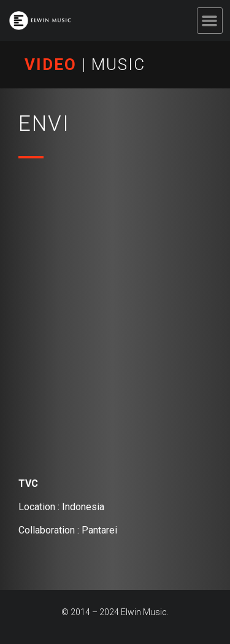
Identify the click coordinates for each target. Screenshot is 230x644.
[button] (210, 21)
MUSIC (118, 64)
